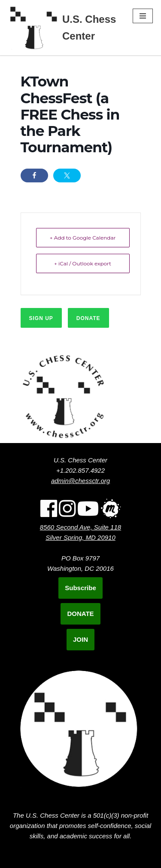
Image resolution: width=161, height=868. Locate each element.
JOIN (80, 639)
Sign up (41, 318)
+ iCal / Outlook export (83, 263)
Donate (88, 318)
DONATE (80, 614)
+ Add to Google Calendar (83, 238)
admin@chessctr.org (80, 481)
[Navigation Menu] (143, 16)
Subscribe (80, 588)
